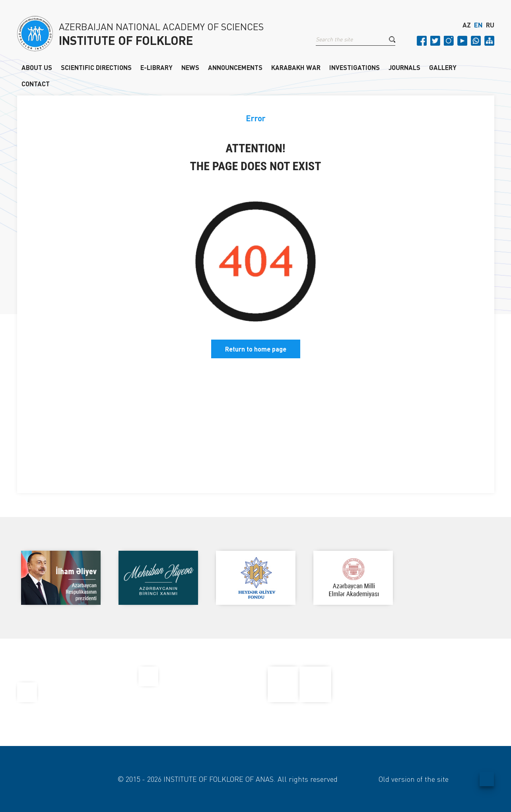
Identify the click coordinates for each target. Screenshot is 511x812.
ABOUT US (37, 67)
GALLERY (443, 67)
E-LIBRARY (156, 67)
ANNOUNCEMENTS (235, 67)
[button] (392, 39)
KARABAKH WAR (296, 67)
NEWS (190, 67)
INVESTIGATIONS (355, 67)
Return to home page (256, 349)
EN (478, 25)
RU (490, 25)
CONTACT (36, 84)
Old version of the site (414, 779)
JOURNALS (404, 67)
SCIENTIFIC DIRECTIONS (96, 67)
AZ (467, 25)
